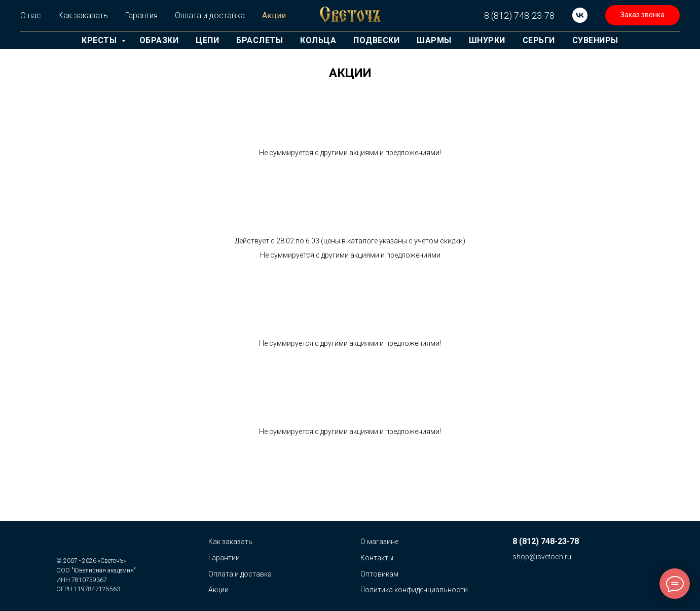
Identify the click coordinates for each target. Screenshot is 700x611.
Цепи (207, 40)
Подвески (376, 40)
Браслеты (260, 40)
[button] (642, 15)
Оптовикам (379, 574)
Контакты (377, 558)
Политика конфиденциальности (414, 590)
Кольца (318, 40)
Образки (159, 40)
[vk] (580, 15)
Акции (274, 15)
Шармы (434, 40)
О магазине (379, 542)
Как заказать (83, 15)
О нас (31, 15)
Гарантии (224, 558)
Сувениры (595, 40)
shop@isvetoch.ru (542, 557)
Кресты (100, 40)
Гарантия (141, 15)
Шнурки (487, 40)
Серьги (539, 40)
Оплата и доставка (210, 15)
